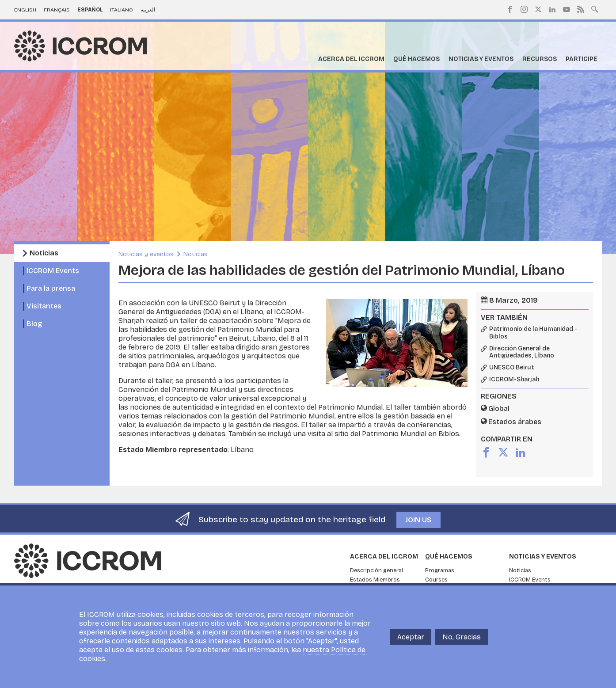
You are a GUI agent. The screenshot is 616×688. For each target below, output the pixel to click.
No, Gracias (462, 637)
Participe (582, 59)
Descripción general (376, 570)
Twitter (538, 9)
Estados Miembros (375, 580)
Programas (440, 570)
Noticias (44, 253)
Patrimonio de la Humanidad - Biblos (533, 333)
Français (57, 10)
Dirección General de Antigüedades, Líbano (522, 352)
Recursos (540, 59)
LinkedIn (552, 9)
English (25, 10)
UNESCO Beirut (512, 368)
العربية (148, 10)
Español (90, 10)
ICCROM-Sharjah (514, 380)
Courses (436, 580)
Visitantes (44, 306)
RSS (581, 9)
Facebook (510, 9)
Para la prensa (51, 288)
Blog (34, 324)
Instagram (524, 9)
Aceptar (411, 637)
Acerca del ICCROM (351, 59)
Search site (595, 8)
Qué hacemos (416, 59)
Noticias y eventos (481, 59)
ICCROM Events (53, 271)
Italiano (122, 10)
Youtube (567, 9)
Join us (418, 520)
